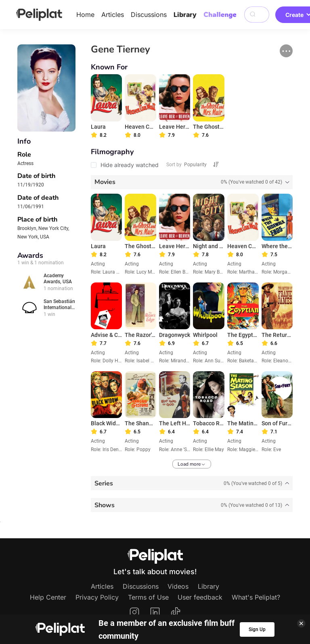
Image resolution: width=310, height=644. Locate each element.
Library (185, 15)
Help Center (48, 597)
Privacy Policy (97, 597)
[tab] (192, 182)
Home (85, 15)
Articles (113, 15)
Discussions (149, 15)
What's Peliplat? (256, 597)
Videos (178, 586)
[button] (286, 51)
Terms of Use (148, 597)
